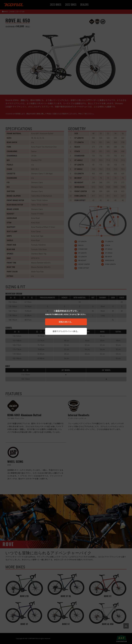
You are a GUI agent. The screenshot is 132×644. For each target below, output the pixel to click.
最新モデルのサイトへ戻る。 (66, 331)
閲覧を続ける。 (66, 322)
